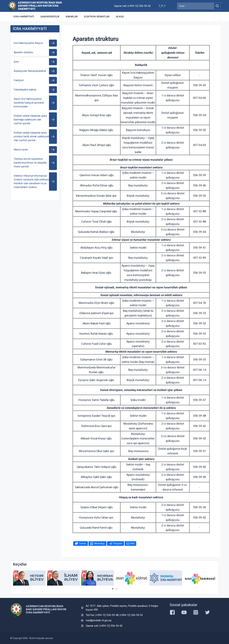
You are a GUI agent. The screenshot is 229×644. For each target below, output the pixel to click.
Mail (132, 543)
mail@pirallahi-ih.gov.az (99, 620)
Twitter (82, 543)
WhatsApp (99, 543)
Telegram (118, 543)
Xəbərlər (72, 17)
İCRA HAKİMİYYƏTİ (24, 17)
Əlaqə (120, 17)
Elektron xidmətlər (97, 17)
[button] (113, 589)
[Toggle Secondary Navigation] (217, 17)
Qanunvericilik (50, 17)
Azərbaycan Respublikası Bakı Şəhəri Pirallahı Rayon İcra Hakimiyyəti (40, 6)
